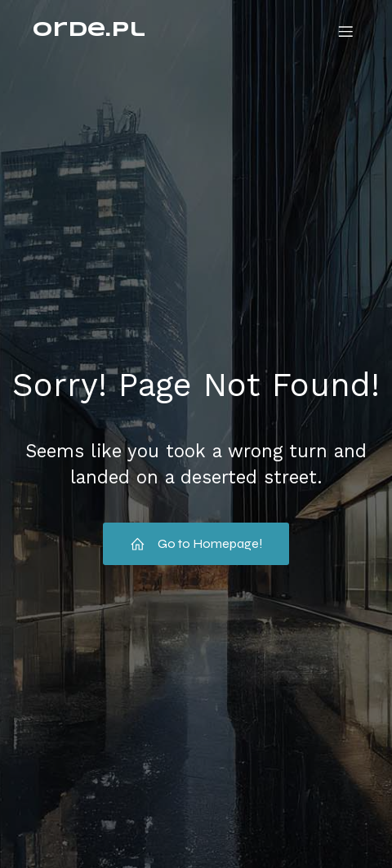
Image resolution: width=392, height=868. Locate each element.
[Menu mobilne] (345, 31)
